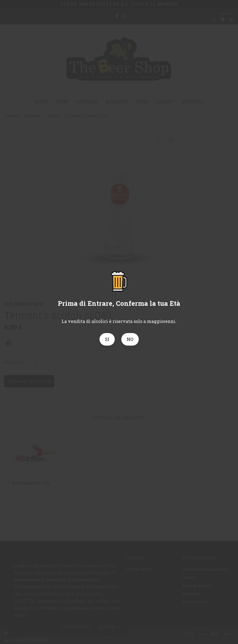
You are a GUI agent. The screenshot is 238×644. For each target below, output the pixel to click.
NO (130, 339)
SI (107, 339)
